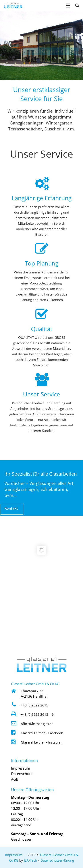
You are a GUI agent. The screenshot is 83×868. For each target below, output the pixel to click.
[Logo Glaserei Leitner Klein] (13, 6)
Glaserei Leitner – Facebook (42, 733)
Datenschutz (22, 774)
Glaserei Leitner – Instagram (42, 742)
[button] (77, 6)
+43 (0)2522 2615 (35, 705)
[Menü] (68, 6)
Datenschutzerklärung (57, 860)
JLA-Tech (30, 860)
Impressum (21, 768)
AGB (15, 779)
